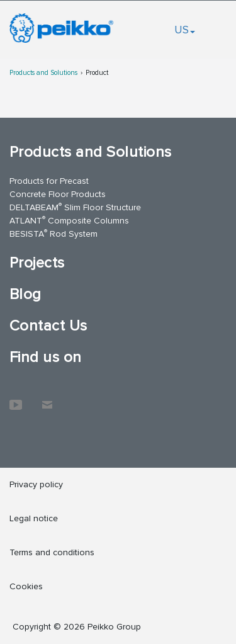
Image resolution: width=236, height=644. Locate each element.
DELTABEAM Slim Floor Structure (75, 207)
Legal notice (34, 518)
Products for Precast (49, 181)
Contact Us (48, 326)
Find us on (46, 357)
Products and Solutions (43, 73)
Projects (37, 263)
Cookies (26, 586)
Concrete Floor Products (58, 194)
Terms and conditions (52, 552)
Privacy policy (36, 484)
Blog (25, 294)
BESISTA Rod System (53, 233)
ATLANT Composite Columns (69, 220)
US (185, 30)
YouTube (16, 398)
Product (97, 73)
